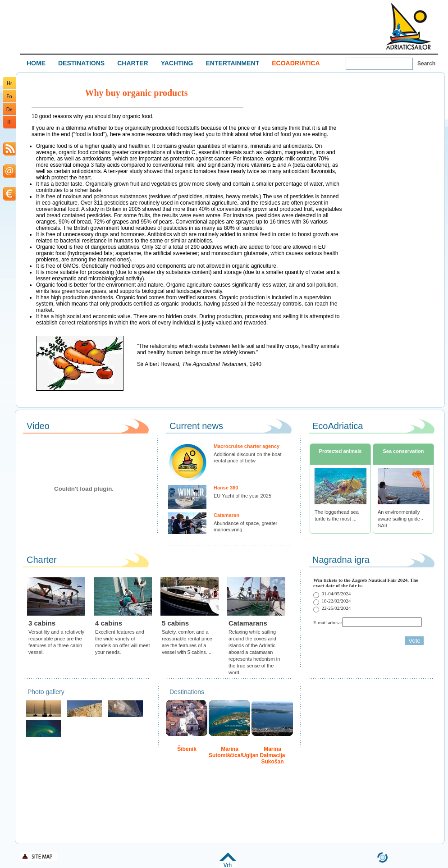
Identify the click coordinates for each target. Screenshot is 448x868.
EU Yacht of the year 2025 (242, 496)
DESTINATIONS (81, 63)
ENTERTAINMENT (232, 63)
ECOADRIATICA (296, 63)
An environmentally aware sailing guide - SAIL (400, 519)
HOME (36, 63)
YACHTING (177, 63)
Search (426, 64)
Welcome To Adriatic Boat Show (408, 26)
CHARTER (133, 63)
